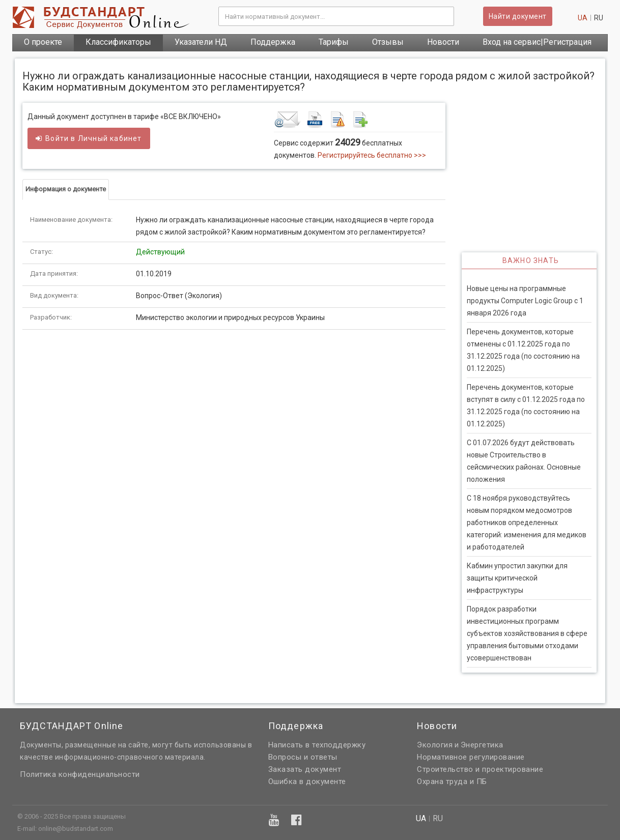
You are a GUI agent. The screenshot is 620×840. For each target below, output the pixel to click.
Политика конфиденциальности (80, 774)
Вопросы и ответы (303, 757)
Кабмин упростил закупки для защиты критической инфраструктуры (517, 578)
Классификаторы (118, 42)
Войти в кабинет (89, 138)
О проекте (43, 42)
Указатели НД (201, 42)
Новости (443, 42)
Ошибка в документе (307, 781)
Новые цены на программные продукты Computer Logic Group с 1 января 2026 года (525, 301)
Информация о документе (66, 189)
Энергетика (482, 745)
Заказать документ (305, 769)
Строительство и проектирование (480, 769)
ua (583, 18)
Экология (435, 745)
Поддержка (273, 42)
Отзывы (388, 42)
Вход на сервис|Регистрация (537, 42)
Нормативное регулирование (471, 757)
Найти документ (518, 16)
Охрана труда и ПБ (452, 781)
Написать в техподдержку (317, 745)
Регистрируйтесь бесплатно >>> (372, 155)
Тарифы (334, 42)
